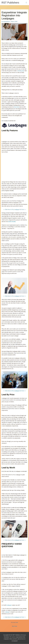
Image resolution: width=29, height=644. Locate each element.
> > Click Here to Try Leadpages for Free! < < (14, 209)
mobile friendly (12, 222)
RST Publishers (10, 3)
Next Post (14, 626)
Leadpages (9, 605)
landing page (21, 71)
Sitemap (23, 635)
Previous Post (14, 622)
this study (17, 107)
